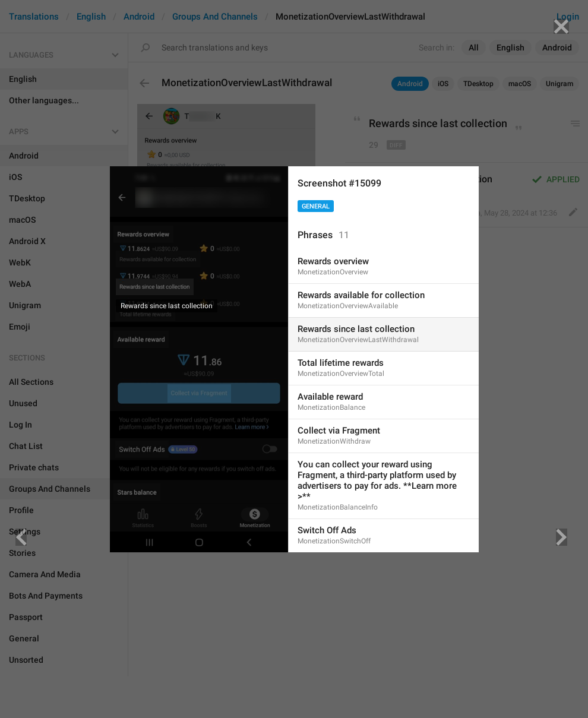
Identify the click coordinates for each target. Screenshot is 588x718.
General (316, 206)
